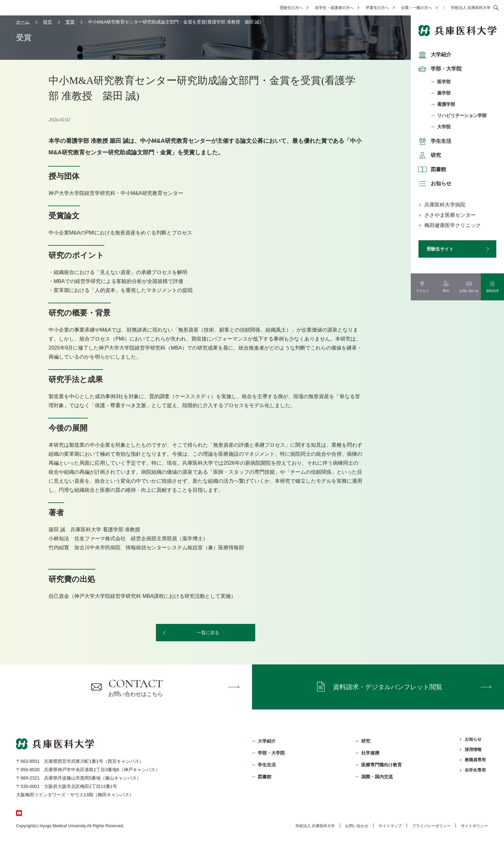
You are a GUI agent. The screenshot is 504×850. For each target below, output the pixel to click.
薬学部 (444, 93)
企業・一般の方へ (417, 8)
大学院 (444, 127)
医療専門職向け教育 (382, 765)
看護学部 (446, 104)
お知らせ (434, 184)
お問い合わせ (357, 826)
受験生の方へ (291, 8)
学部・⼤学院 (271, 753)
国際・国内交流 (377, 777)
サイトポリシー (474, 826)
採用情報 (473, 749)
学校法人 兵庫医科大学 (471, 8)
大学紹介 (434, 55)
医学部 (444, 82)
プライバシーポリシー (431, 826)
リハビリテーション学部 (462, 115)
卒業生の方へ (377, 8)
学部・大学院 (439, 69)
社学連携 (370, 753)
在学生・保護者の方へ (334, 8)
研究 (429, 155)
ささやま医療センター (450, 215)
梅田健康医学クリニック (453, 225)
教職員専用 (475, 760)
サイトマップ (390, 826)
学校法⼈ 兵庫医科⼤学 (315, 826)
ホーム (23, 22)
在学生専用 (475, 770)
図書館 (431, 169)
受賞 (70, 22)
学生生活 (434, 141)
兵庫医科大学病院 (445, 205)
